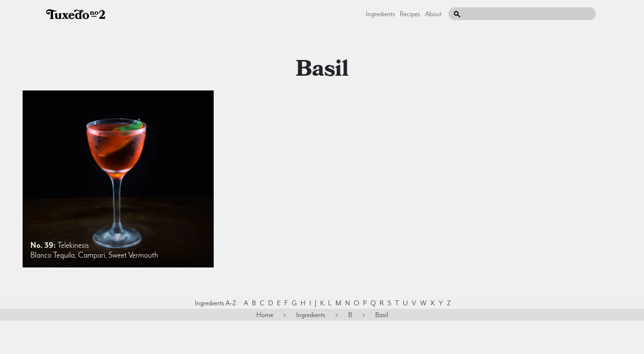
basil (322, 69)
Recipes (410, 14)
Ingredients (380, 14)
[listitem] (118, 179)
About (433, 14)
